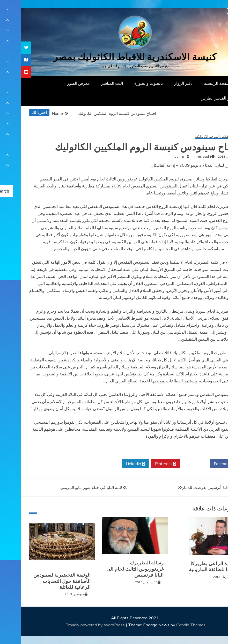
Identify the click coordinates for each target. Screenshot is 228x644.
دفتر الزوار (162, 83)
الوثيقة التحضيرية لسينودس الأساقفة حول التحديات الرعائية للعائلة (41, 581)
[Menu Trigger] (209, 11)
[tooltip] (5, 48)
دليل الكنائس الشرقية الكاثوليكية (195, 137)
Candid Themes (170, 625)
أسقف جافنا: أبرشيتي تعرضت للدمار (192, 487)
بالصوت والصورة (128, 83)
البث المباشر (91, 83)
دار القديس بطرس (195, 98)
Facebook (204, 464)
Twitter (174, 464)
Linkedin (114, 464)
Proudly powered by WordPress (75, 625)
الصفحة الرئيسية (197, 83)
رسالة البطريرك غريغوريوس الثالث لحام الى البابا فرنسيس (114, 569)
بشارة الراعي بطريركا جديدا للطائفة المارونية (192, 567)
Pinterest (145, 464)
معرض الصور (57, 83)
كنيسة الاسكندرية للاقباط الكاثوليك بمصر (114, 57)
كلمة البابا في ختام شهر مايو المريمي (71, 487)
